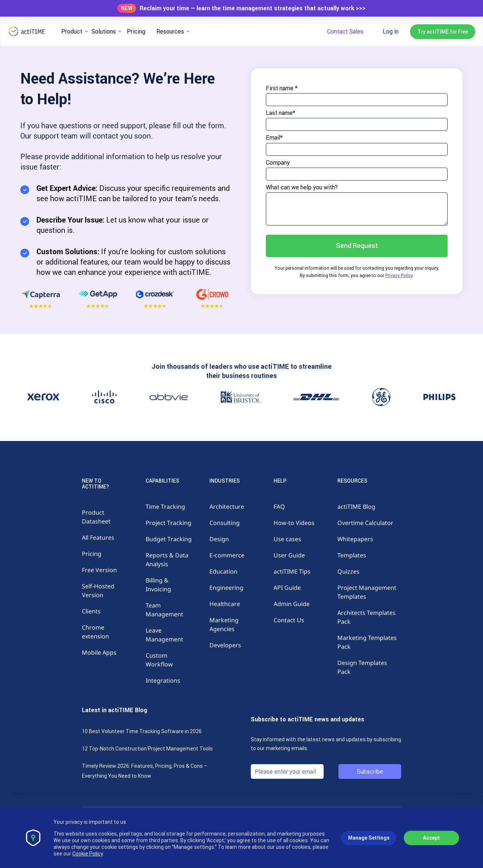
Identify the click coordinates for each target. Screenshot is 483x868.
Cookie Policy (88, 854)
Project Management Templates (367, 592)
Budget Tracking (169, 539)
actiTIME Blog (356, 507)
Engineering (226, 588)
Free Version (99, 570)
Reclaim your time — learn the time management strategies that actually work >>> (253, 8)
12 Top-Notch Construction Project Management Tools (147, 749)
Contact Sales (345, 31)
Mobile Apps (99, 652)
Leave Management (164, 635)
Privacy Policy (399, 275)
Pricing (136, 31)
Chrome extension (95, 632)
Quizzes (348, 571)
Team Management (164, 610)
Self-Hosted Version (98, 591)
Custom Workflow (159, 660)
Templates (352, 555)
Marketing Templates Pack (367, 642)
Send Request (357, 246)
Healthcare (225, 604)
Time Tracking (165, 507)
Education (223, 571)
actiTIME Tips (292, 571)
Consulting (225, 523)
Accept (431, 838)
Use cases (287, 539)
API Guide (287, 588)
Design (219, 539)
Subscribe (370, 771)
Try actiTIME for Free (443, 32)
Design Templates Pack (362, 667)
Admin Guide (292, 604)
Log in (391, 31)
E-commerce (227, 555)
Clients (91, 611)
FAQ (279, 507)
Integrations (163, 680)
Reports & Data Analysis (167, 560)
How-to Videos (294, 523)
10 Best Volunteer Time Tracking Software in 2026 (142, 731)
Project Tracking (168, 523)
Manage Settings (369, 838)
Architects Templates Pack (366, 617)
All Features (98, 538)
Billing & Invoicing (158, 585)
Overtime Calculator (365, 523)
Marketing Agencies (224, 624)
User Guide (289, 555)
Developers (225, 645)
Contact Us (289, 620)
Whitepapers (355, 539)
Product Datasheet (96, 517)
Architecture (227, 507)
